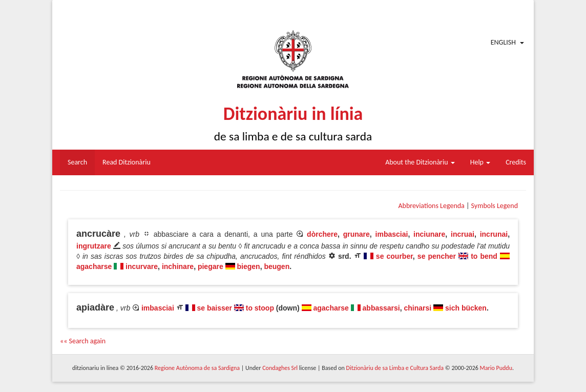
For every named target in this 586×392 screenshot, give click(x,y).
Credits (516, 162)
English (503, 42)
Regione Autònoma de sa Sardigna (197, 368)
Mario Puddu (496, 368)
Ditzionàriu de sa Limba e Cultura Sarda (395, 368)
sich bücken (466, 308)
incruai (463, 234)
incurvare (142, 266)
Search (77, 162)
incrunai (494, 234)
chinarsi (418, 308)
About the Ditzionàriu (420, 162)
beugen (277, 266)
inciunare (429, 234)
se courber (394, 256)
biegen (249, 266)
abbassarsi (381, 308)
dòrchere (322, 234)
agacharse (94, 266)
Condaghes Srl (280, 368)
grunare (357, 234)
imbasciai (392, 234)
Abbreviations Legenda (431, 206)
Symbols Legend (495, 206)
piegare (211, 266)
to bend (485, 256)
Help (480, 162)
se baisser (214, 308)
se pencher (437, 256)
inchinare (178, 266)
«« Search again (83, 341)
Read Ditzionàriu (127, 162)
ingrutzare (94, 246)
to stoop (260, 308)
